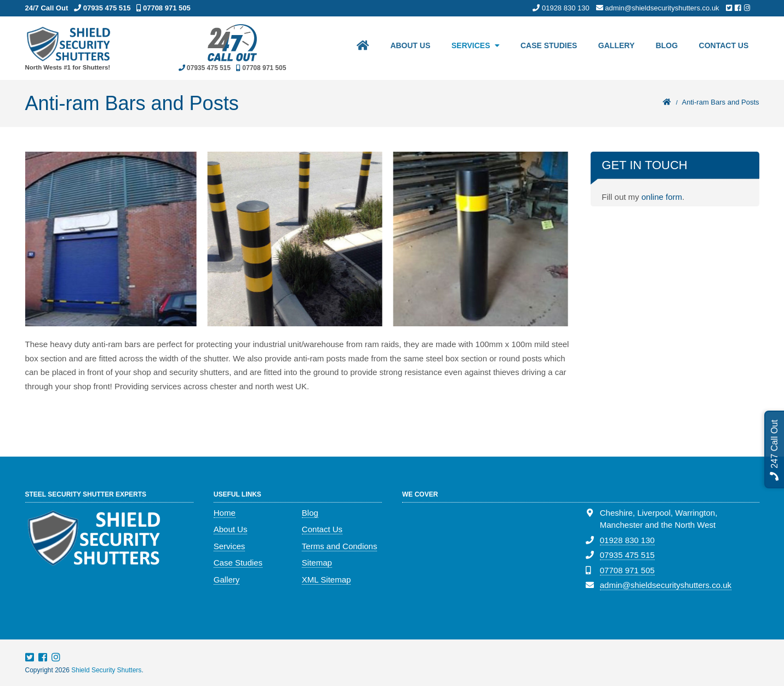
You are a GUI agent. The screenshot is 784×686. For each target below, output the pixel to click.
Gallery (614, 47)
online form (662, 197)
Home (225, 513)
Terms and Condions (340, 546)
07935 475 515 (627, 555)
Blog (665, 47)
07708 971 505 (627, 570)
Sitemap (317, 563)
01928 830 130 (627, 540)
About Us (406, 47)
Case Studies (545, 47)
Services (467, 47)
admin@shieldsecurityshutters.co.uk (666, 585)
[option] (113, 239)
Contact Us (723, 47)
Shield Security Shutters (106, 670)
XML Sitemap (326, 580)
